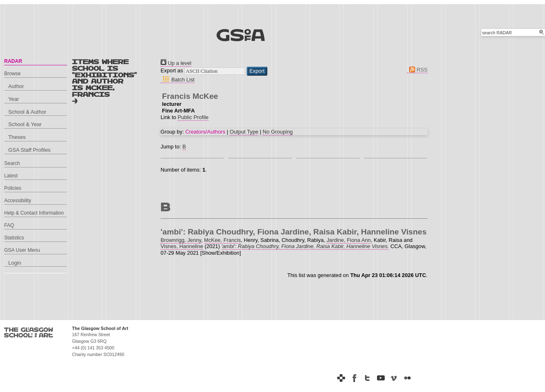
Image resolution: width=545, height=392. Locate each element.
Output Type (244, 132)
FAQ (9, 225)
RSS (417, 70)
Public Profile (193, 117)
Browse (12, 74)
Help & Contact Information (34, 213)
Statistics (14, 238)
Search (12, 163)
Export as (172, 71)
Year (14, 99)
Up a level (176, 63)
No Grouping (278, 132)
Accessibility (18, 201)
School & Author (27, 112)
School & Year (25, 124)
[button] (257, 71)
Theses (17, 137)
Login (15, 263)
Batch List (178, 80)
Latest (11, 176)
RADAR (13, 61)
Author (16, 86)
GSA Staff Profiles (29, 150)
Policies (13, 188)
